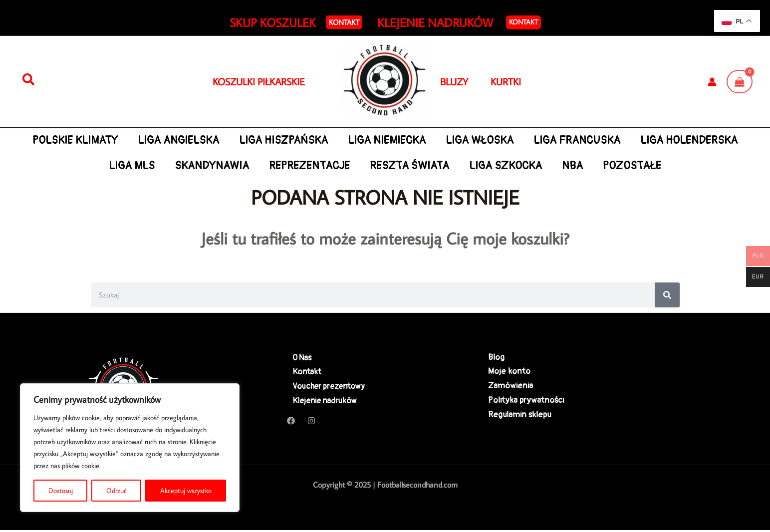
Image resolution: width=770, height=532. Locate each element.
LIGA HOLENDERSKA (93, 166)
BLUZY (465, 81)
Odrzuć (117, 491)
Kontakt (523, 22)
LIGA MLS (187, 166)
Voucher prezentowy (326, 387)
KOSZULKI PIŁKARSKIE (259, 81)
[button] (344, 22)
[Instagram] (311, 423)
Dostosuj (61, 491)
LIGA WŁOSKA (540, 140)
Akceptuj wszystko (186, 491)
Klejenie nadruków (321, 402)
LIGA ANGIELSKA (235, 140)
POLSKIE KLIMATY (130, 140)
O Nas (297, 358)
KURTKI (506, 81)
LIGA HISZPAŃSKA (341, 140)
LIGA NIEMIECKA (446, 140)
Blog (496, 358)
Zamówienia (511, 387)
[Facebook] (291, 423)
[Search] (667, 295)
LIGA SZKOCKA (566, 166)
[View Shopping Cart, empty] (740, 81)
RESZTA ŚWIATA (469, 166)
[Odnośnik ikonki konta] (712, 82)
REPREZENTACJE (367, 166)
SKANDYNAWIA (268, 166)
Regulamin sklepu (519, 417)
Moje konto (509, 372)
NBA (635, 166)
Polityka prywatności (526, 402)
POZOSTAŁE (696, 166)
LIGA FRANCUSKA (639, 140)
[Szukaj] (28, 80)
